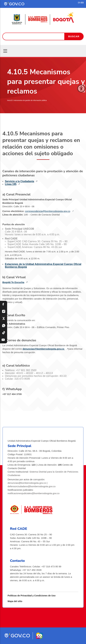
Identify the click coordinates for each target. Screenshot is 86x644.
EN (79, 3)
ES (82, 3)
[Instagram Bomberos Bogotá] (4, 311)
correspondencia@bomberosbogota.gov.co (48, 211)
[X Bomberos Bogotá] (4, 319)
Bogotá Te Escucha (13, 282)
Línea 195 (11, 184)
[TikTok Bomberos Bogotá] (4, 333)
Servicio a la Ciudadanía (19, 181)
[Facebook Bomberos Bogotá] (4, 304)
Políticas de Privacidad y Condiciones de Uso (32, 596)
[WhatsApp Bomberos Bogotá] (4, 326)
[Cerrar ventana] (81, 88)
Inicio (9, 100)
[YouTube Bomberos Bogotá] (4, 340)
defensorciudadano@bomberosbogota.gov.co (32, 486)
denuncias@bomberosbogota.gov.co (44, 349)
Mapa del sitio (15, 601)
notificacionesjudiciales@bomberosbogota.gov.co (34, 493)
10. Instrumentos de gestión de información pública (29, 100)
